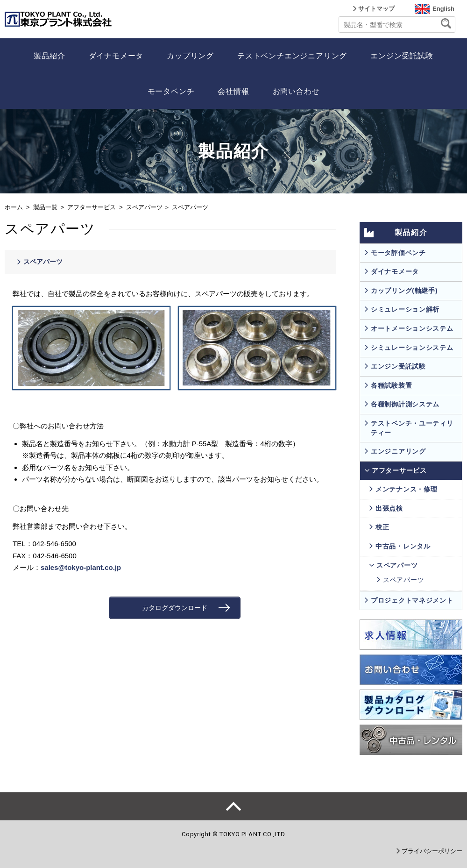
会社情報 (233, 91)
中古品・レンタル (403, 546)
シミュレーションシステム (412, 348)
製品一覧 (45, 207)
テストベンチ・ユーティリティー (412, 428)
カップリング (190, 56)
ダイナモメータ (116, 56)
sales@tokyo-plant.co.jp (81, 567)
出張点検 (389, 508)
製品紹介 (49, 56)
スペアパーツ (43, 262)
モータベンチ (171, 91)
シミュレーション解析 (405, 309)
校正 (382, 527)
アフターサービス (92, 207)
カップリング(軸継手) (404, 291)
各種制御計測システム (405, 404)
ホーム (14, 207)
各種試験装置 (391, 385)
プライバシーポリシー (432, 851)
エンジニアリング (398, 451)
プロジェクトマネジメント (412, 600)
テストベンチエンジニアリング (292, 56)
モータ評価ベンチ (398, 253)
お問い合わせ (296, 91)
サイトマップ (376, 9)
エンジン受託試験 (402, 56)
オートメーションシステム (412, 328)
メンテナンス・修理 (406, 489)
